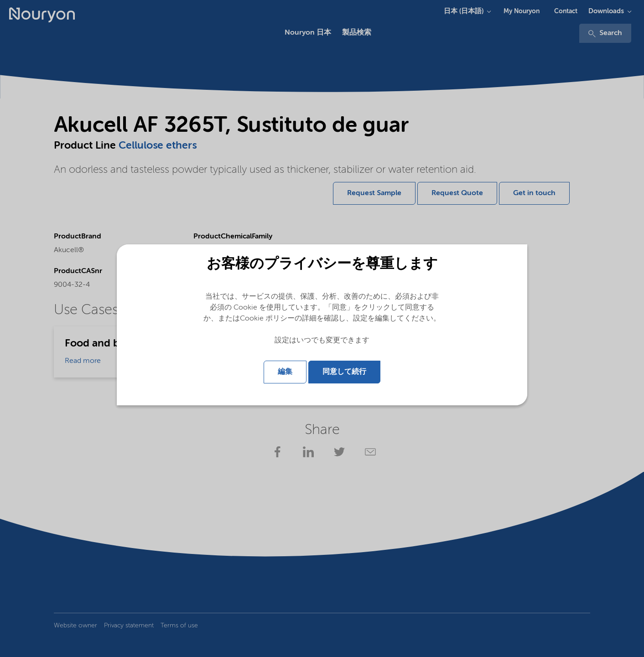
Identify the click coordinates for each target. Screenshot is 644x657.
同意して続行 (344, 372)
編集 (285, 372)
